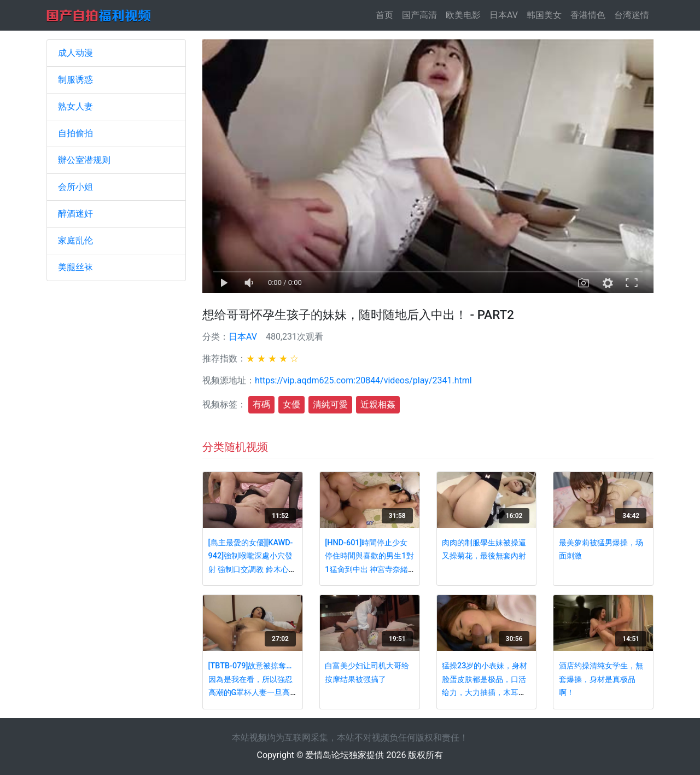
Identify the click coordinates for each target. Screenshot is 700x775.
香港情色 (588, 15)
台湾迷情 (632, 15)
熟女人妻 (75, 106)
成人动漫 (75, 53)
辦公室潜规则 (84, 160)
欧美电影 (463, 15)
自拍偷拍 (75, 133)
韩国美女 (544, 15)
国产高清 (419, 15)
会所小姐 (75, 187)
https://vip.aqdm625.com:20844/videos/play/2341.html (363, 380)
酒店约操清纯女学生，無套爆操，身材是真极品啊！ (601, 679)
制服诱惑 (75, 80)
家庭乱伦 (75, 240)
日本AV (504, 15)
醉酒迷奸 (75, 214)
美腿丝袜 (75, 267)
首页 (387, 14)
